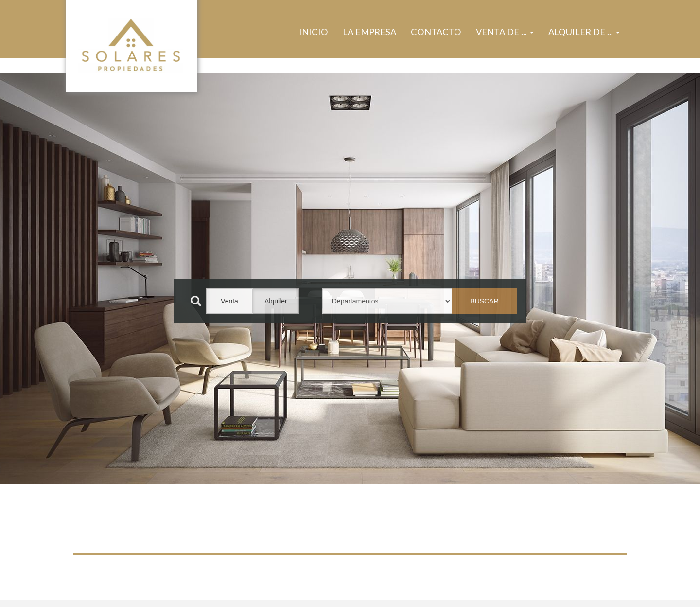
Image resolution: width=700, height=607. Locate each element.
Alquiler (276, 301)
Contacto (436, 32)
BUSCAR (484, 301)
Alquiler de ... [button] (584, 32)
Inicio (314, 32)
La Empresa (369, 32)
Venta (229, 301)
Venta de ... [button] (505, 32)
